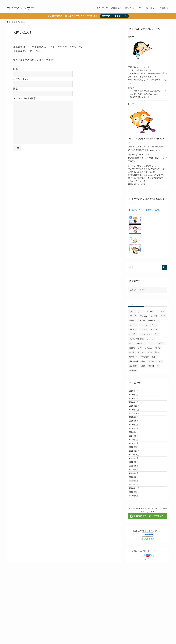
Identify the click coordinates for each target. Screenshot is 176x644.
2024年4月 (136, 455)
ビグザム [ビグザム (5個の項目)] (133, 334)
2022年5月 (136, 506)
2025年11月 (136, 420)
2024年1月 (136, 472)
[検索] (168, 2)
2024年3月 (136, 460)
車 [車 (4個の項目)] (158, 366)
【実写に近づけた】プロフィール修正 (145, 210)
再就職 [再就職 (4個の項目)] (132, 348)
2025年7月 (136, 443)
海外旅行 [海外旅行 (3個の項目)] (152, 361)
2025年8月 (136, 438)
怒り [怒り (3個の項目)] (150, 352)
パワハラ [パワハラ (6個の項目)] (154, 330)
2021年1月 (136, 535)
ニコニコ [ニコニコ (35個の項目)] (143, 325)
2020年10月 (136, 546)
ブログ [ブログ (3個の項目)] (156, 334)
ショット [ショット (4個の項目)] (133, 325)
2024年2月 (136, 466)
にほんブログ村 (148, 596)
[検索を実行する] (164, 267)
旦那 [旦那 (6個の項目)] (154, 357)
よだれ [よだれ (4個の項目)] (141, 312)
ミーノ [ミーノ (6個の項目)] (151, 343)
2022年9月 (136, 495)
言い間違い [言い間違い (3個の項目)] (134, 366)
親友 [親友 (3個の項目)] (161, 361)
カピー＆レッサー (20, 8)
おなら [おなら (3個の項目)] (132, 312)
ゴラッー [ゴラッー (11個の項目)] (141, 321)
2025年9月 (136, 432)
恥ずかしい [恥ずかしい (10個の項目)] (134, 357)
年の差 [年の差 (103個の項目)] (132, 352)
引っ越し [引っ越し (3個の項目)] (141, 352)
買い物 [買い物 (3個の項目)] (151, 366)
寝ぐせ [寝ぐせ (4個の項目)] (158, 348)
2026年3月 (136, 398)
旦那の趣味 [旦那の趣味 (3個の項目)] (134, 361)
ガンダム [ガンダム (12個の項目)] (143, 316)
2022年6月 (136, 500)
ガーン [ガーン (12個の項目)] (163, 316)
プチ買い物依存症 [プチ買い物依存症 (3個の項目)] (136, 339)
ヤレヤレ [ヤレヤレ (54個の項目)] (161, 343)
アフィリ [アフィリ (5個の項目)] (161, 312)
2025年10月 (136, 426)
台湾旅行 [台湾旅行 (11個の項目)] (148, 348)
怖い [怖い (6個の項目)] (157, 352)
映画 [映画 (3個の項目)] (143, 361)
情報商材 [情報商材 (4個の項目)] (145, 357)
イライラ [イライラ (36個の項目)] (133, 316)
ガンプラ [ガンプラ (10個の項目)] (154, 316)
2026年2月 (136, 403)
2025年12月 (136, 415)
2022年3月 (136, 517)
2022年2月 (136, 523)
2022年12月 (136, 477)
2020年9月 (136, 552)
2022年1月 (136, 529)
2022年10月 (136, 489)
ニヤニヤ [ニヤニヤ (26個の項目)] (154, 325)
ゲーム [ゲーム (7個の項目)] (132, 321)
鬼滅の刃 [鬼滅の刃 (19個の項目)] (133, 370)
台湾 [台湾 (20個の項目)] (140, 348)
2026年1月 (136, 409)
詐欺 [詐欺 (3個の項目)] (143, 366)
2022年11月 (136, 483)
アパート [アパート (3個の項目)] (150, 312)
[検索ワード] (148, 267)
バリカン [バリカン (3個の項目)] (133, 330)
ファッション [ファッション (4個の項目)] (145, 334)
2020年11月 (136, 540)
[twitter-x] (164, 2)
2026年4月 (136, 392)
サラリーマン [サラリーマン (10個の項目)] (154, 321)
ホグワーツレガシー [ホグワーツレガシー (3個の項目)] (137, 343)
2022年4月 (136, 512)
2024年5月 (136, 449)
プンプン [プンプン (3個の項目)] (150, 339)
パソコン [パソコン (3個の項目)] (143, 330)
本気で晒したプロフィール (114, 16)
